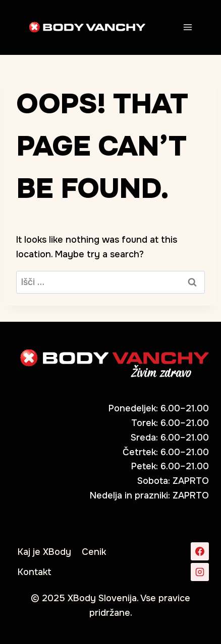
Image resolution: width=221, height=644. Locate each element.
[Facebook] (200, 551)
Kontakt (35, 572)
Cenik (94, 552)
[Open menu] (187, 27)
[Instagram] (200, 572)
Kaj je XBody (44, 552)
